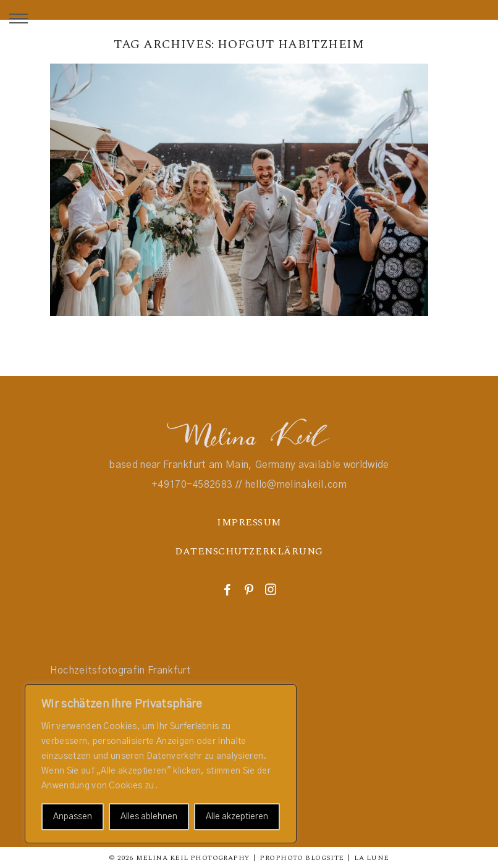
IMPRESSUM (249, 522)
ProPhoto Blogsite (302, 858)
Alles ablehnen (149, 817)
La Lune (371, 858)
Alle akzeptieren (237, 817)
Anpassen (73, 817)
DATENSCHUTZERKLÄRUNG (249, 551)
